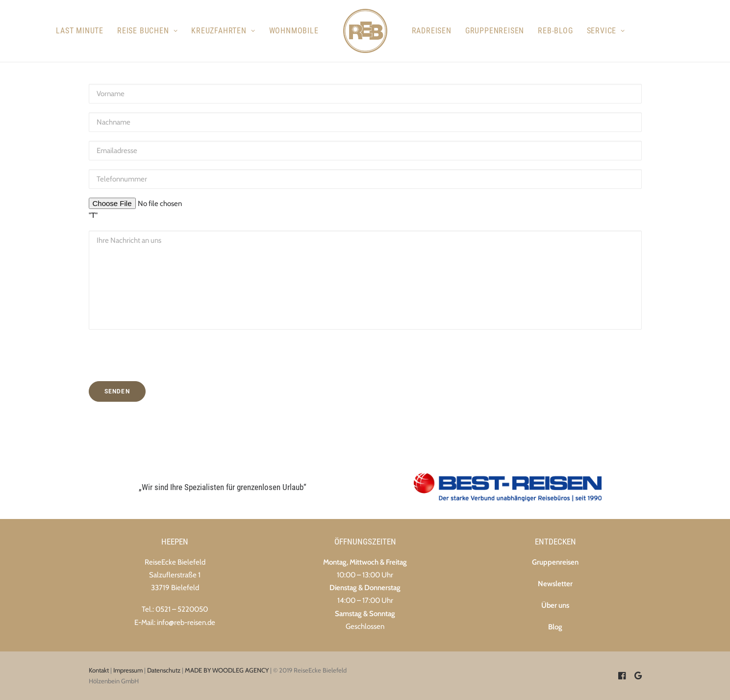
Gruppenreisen (495, 31)
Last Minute (80, 31)
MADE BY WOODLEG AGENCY (227, 670)
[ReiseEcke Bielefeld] (365, 31)
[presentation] (146, 344)
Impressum (128, 670)
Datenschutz (164, 670)
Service (606, 31)
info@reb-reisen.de (186, 622)
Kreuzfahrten (223, 31)
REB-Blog (555, 31)
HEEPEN (175, 542)
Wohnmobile (294, 31)
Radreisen (432, 31)
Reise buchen (147, 31)
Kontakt (99, 670)
